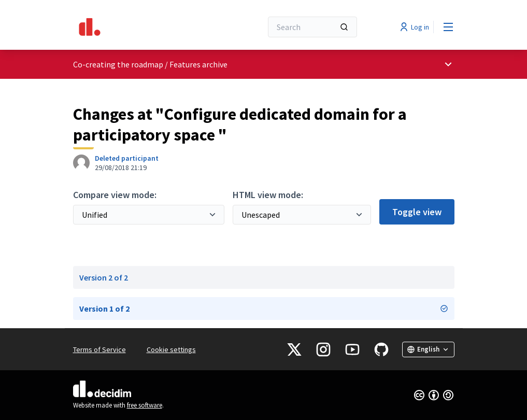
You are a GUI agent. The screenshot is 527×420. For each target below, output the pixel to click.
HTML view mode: (268, 195)
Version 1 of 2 (264, 309)
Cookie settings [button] (171, 349)
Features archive (198, 64)
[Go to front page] (142, 27)
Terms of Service (99, 349)
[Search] (312, 27)
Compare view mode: (115, 195)
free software (145, 405)
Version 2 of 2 (104, 277)
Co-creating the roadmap (118, 64)
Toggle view (417, 212)
